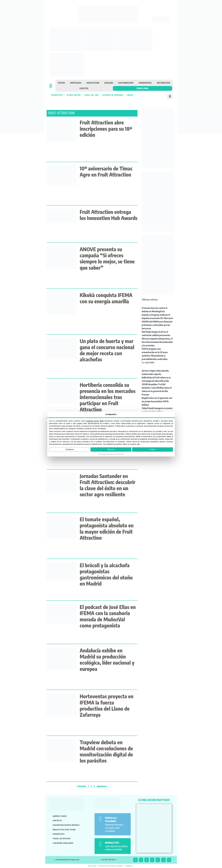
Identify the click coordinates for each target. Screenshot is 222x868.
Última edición (74, 95)
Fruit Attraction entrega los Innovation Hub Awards (109, 215)
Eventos (84, 88)
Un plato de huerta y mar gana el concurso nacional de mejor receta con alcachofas (107, 350)
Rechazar (111, 450)
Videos (130, 95)
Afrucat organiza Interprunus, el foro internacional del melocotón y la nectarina (157, 342)
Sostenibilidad (126, 83)
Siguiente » (102, 786)
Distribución (163, 83)
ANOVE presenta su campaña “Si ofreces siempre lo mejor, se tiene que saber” (107, 258)
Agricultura (93, 83)
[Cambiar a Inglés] (138, 95)
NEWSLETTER (112, 843)
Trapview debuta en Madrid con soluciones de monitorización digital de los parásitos (106, 751)
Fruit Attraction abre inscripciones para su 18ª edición (106, 129)
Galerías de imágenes (113, 95)
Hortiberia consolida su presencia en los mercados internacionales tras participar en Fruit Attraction (108, 397)
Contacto (57, 820)
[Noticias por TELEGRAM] (100, 819)
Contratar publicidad (63, 843)
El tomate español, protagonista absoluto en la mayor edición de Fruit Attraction (107, 528)
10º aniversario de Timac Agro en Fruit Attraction (106, 171)
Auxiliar (109, 83)
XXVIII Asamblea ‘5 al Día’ (154, 384)
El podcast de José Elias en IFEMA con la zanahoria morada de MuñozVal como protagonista (108, 616)
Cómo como (143, 88)
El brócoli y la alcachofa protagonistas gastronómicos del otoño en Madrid (106, 574)
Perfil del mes (92, 95)
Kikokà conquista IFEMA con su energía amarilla (106, 298)
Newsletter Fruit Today (64, 830)
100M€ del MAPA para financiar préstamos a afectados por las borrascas (157, 325)
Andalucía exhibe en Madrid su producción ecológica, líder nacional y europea (107, 660)
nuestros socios (92, 421)
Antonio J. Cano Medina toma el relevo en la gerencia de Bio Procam (157, 391)
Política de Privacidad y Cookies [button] (111, 866)
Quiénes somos (60, 816)
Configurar (70, 450)
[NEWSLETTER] (100, 844)
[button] (51, 86)
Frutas (62, 83)
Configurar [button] (129, 866)
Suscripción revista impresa (66, 825)
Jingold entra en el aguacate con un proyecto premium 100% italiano (157, 401)
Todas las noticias (62, 838)
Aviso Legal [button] (92, 866)
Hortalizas (76, 83)
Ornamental (145, 83)
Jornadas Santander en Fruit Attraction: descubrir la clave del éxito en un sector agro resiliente (108, 485)
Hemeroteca (57, 95)
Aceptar (152, 450)
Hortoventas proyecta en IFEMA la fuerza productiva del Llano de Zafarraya (107, 705)
